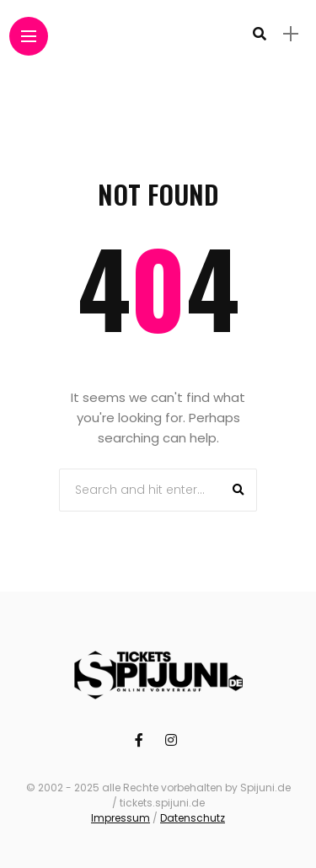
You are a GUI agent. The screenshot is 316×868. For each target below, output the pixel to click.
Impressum (121, 818)
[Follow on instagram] (174, 740)
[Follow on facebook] (142, 740)
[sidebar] (291, 34)
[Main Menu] (29, 37)
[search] (260, 34)
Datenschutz (193, 818)
